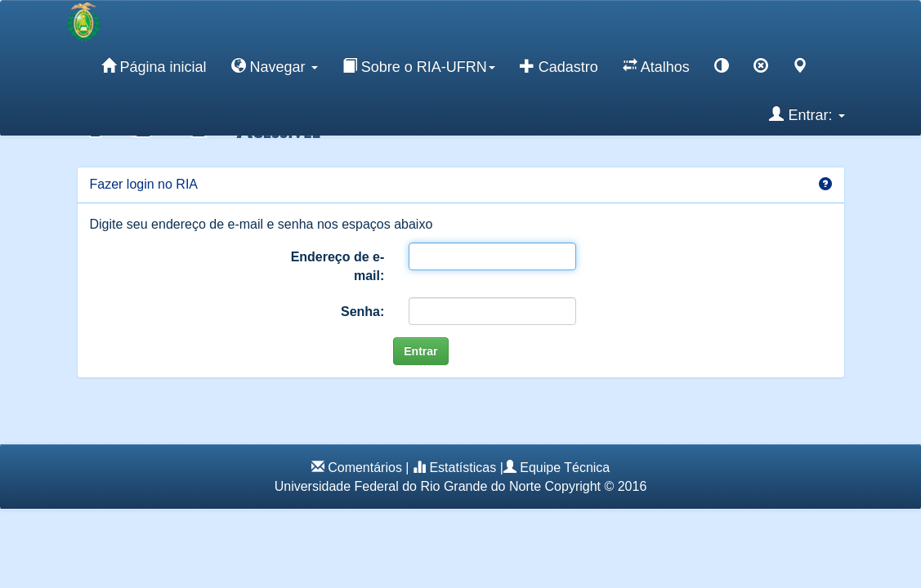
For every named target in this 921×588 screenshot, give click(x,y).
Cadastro (559, 66)
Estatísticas (463, 468)
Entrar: (807, 114)
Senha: (362, 312)
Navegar (275, 66)
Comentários (365, 468)
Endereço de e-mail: (338, 266)
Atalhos (656, 66)
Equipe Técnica (565, 468)
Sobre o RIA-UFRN (419, 66)
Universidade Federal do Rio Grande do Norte (408, 486)
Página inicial (154, 66)
